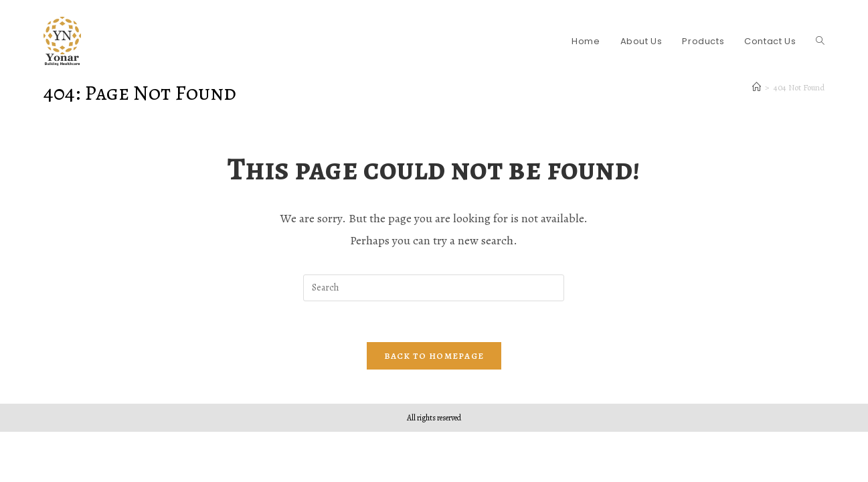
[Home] (757, 87)
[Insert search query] (434, 288)
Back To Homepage (434, 356)
